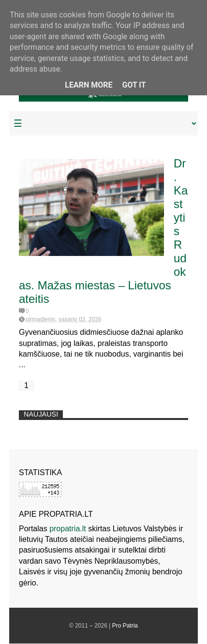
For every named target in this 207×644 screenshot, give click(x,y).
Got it (134, 85)
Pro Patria (125, 626)
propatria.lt (68, 529)
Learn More (89, 85)
